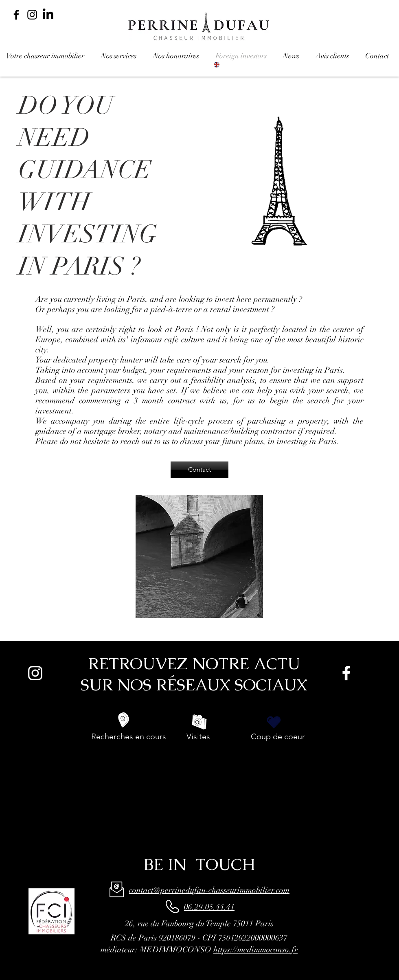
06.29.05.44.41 (209, 907)
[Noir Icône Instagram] (32, 15)
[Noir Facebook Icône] (16, 15)
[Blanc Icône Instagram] (35, 673)
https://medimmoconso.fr (255, 950)
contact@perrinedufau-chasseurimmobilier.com (209, 890)
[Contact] (199, 470)
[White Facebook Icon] (346, 673)
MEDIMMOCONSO (175, 950)
